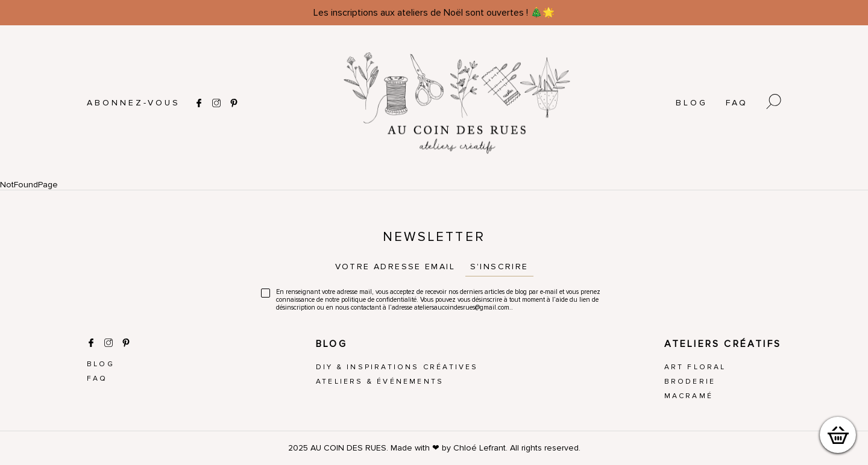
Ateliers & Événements (380, 382)
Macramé (689, 396)
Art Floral (695, 367)
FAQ (737, 103)
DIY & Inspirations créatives (397, 367)
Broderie (690, 382)
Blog (692, 103)
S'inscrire (499, 267)
